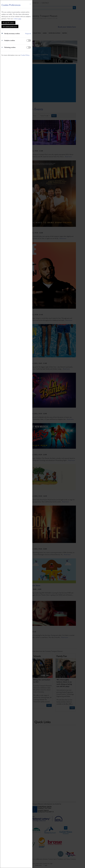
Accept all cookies (8, 23)
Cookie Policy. (25, 55)
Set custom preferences (10, 26)
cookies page (17, 19)
